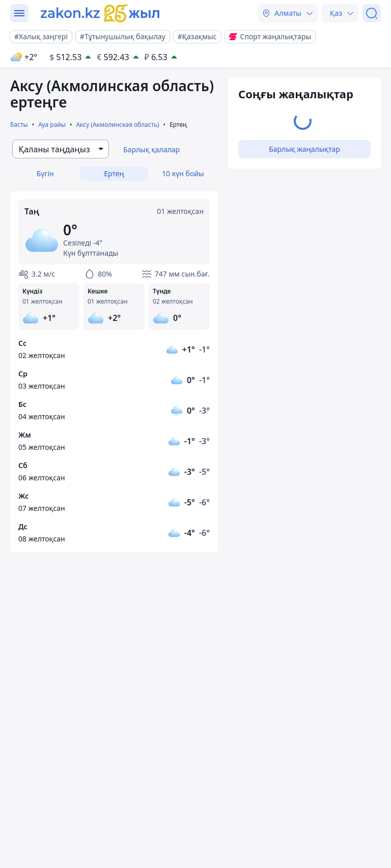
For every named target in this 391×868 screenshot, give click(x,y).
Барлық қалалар (151, 150)
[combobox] (61, 149)
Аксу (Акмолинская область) (117, 125)
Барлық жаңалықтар (304, 149)
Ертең (114, 173)
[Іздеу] (372, 13)
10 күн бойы (183, 173)
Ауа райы (52, 125)
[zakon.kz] (100, 13)
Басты (19, 125)
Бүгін (45, 173)
